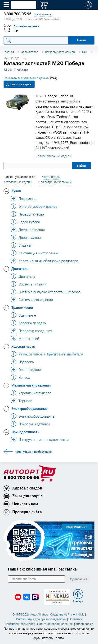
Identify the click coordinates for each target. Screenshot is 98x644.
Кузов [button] (16, 191)
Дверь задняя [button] (30, 237)
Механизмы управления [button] (31, 385)
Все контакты (43, 14)
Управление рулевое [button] (35, 393)
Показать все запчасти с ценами (30, 78)
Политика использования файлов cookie (65, 624)
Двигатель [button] (20, 269)
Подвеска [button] (26, 362)
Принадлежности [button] (25, 432)
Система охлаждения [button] (36, 300)
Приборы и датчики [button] (34, 424)
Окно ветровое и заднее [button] (38, 206)
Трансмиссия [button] (22, 307)
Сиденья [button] (25, 245)
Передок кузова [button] (31, 214)
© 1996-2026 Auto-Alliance (30, 614)
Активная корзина (26, 26)
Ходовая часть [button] (23, 346)
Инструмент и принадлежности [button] (44, 440)
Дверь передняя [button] (32, 230)
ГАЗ (84, 52)
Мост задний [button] (29, 338)
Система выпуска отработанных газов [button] (49, 292)
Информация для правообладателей (41, 619)
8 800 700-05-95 (22, 478)
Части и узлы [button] (51, 177)
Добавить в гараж (19, 84)
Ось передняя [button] (30, 370)
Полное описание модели (53, 156)
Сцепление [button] (27, 315)
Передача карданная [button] (35, 331)
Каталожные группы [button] (18, 182)
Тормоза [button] (25, 401)
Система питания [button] (32, 284)
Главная (9, 52)
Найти (81, 166)
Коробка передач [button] (32, 323)
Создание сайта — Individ (67, 614)
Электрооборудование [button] (29, 408)
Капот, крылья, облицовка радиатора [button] (48, 261)
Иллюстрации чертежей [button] (55, 182)
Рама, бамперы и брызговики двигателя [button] (51, 354)
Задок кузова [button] (29, 222)
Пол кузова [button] (27, 199)
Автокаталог (30, 52)
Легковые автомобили (60, 52)
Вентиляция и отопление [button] (38, 253)
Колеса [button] (24, 377)
